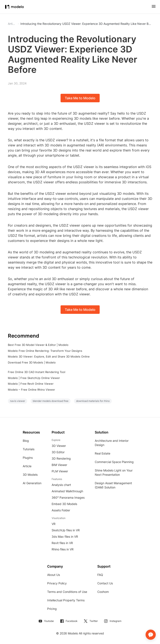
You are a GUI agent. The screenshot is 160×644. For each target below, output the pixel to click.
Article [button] (12, 24)
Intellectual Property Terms (66, 600)
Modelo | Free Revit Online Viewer (31, 384)
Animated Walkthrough (67, 491)
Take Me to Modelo (80, 98)
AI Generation (32, 483)
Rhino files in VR (63, 549)
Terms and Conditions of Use (67, 592)
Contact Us (105, 583)
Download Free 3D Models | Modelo (32, 362)
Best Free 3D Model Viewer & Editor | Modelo (38, 345)
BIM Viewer (59, 465)
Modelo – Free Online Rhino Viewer (31, 390)
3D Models (30, 475)
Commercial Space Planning (114, 462)
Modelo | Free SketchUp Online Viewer (34, 378)
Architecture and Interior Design (112, 443)
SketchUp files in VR (66, 530)
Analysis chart (61, 485)
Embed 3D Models (64, 504)
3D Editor (58, 452)
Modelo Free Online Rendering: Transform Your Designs (45, 351)
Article (27, 466)
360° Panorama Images (68, 497)
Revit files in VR (62, 543)
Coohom (103, 592)
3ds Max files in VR (65, 537)
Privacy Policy (57, 583)
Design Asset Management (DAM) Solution (113, 485)
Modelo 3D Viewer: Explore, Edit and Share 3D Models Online (49, 356)
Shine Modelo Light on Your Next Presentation (114, 472)
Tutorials (29, 449)
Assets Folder (61, 510)
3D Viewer (59, 446)
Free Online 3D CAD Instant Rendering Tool (37, 372)
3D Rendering (61, 458)
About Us (54, 575)
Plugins (28, 458)
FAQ (100, 575)
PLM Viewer (60, 471)
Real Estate (103, 453)
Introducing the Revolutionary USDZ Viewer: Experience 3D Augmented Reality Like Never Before (86, 24)
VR (54, 524)
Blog (26, 441)
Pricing (52, 609)
